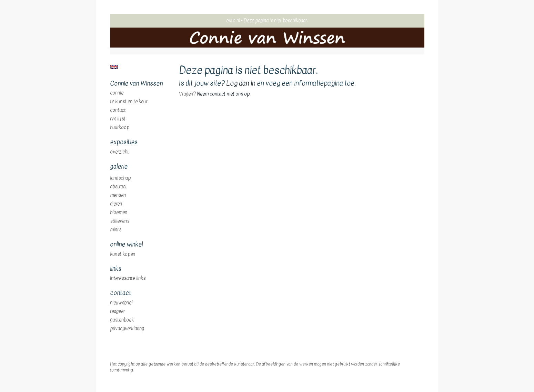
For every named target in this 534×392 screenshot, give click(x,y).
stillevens (120, 221)
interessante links (128, 278)
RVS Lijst (118, 119)
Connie (117, 93)
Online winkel (126, 245)
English (114, 67)
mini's (116, 230)
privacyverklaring (127, 329)
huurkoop (120, 127)
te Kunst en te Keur (129, 102)
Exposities (124, 142)
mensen (118, 195)
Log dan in (241, 83)
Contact (118, 110)
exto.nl (233, 20)
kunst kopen (123, 254)
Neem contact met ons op (223, 94)
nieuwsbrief (122, 303)
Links (116, 269)
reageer (117, 311)
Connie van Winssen (136, 84)
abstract (118, 187)
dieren (116, 204)
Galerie (119, 167)
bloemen (119, 213)
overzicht (119, 152)
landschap (120, 178)
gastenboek (122, 320)
